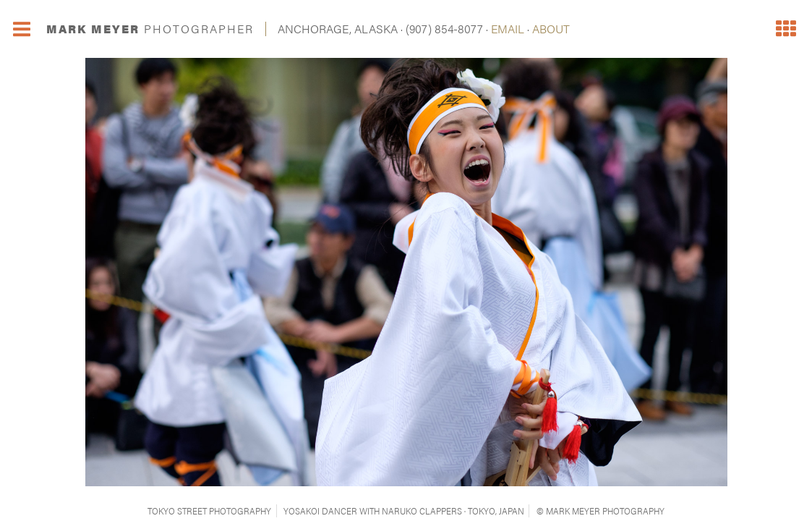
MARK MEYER (150, 29)
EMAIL (508, 29)
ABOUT (551, 29)
